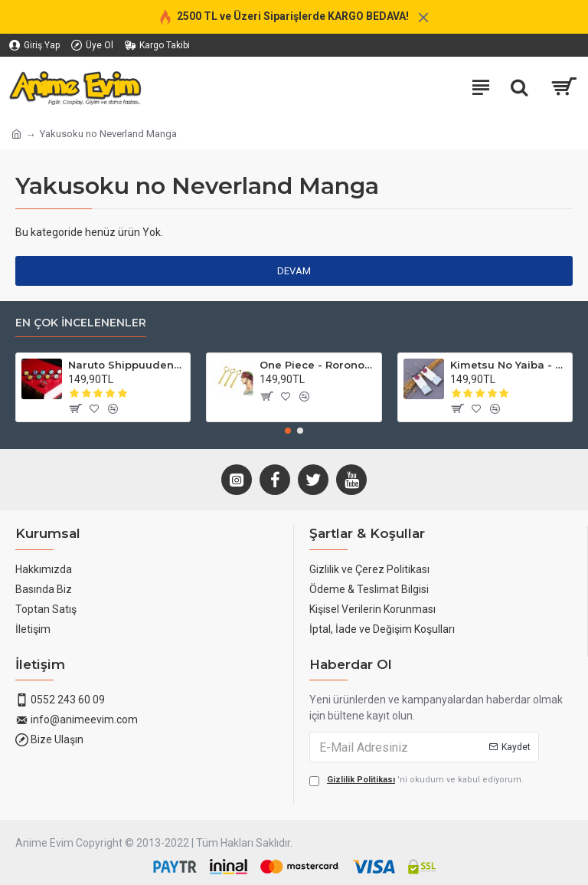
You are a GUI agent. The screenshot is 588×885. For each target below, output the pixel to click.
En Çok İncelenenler (81, 323)
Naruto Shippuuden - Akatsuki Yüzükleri (126, 365)
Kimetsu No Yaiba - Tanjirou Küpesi (508, 365)
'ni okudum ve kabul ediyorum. (416, 780)
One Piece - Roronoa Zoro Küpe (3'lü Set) (318, 365)
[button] (288, 431)
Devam (294, 271)
